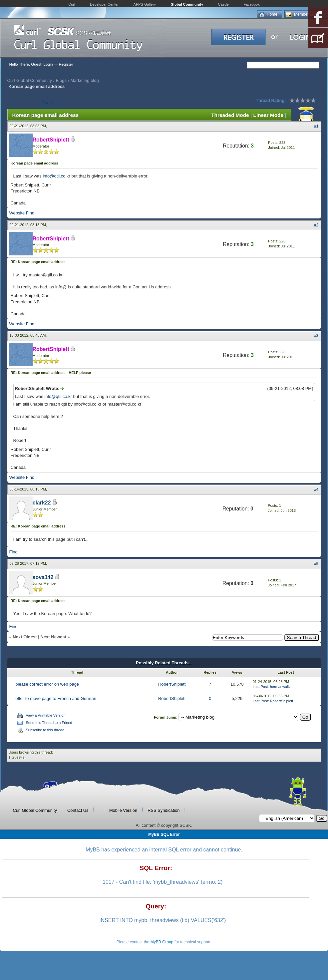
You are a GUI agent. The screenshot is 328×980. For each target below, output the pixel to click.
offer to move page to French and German (56, 698)
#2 (316, 225)
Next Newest (53, 637)
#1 (316, 126)
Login (48, 64)
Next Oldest (25, 637)
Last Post (260, 687)
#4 (316, 490)
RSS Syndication (164, 810)
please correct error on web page (47, 684)
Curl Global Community (30, 80)
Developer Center (104, 4)
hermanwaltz (280, 687)
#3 (316, 336)
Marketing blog (85, 80)
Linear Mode (268, 115)
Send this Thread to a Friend (49, 723)
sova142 (43, 577)
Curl (72, 4)
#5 (316, 564)
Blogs (61, 80)
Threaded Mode (230, 115)
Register (66, 64)
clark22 (42, 503)
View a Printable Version (46, 715)
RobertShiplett (172, 684)
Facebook (251, 4)
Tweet (47, 103)
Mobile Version (123, 810)
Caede (223, 4)
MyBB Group (162, 942)
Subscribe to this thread (45, 730)
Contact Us (78, 810)
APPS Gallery (145, 4)
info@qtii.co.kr (56, 176)
